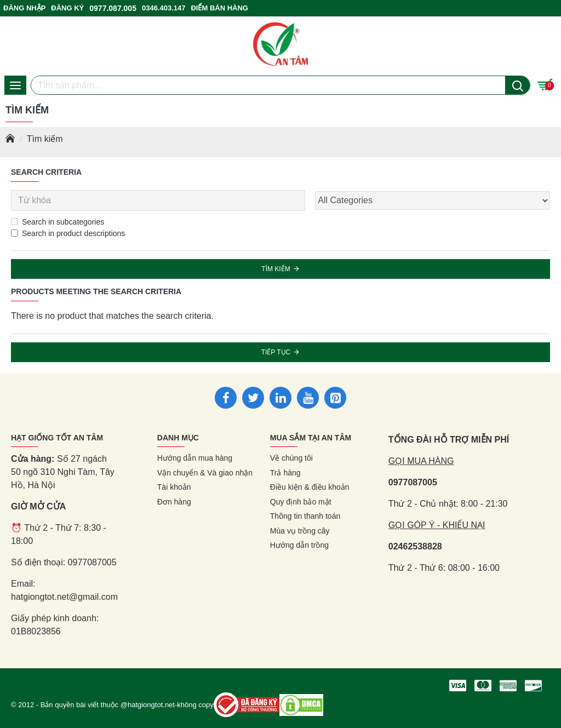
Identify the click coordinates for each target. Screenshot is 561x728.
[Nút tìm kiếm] (517, 85)
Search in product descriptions (68, 233)
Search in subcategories (58, 222)
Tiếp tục (276, 352)
